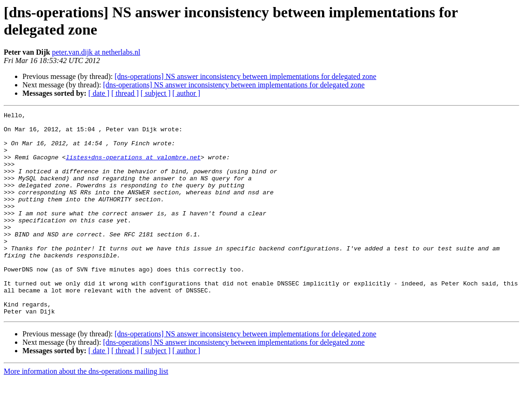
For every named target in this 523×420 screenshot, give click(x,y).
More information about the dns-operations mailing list (86, 412)
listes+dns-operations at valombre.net (133, 167)
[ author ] (186, 93)
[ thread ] (125, 93)
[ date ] (99, 93)
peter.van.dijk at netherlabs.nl (96, 52)
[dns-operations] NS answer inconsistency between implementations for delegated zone (245, 76)
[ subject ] (156, 93)
